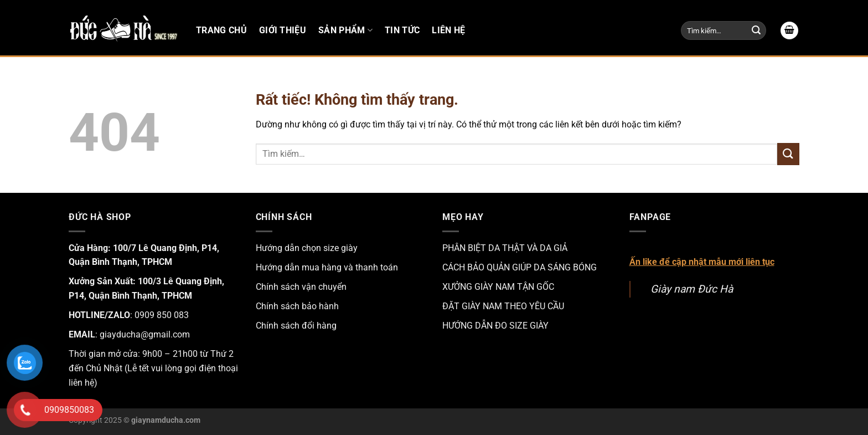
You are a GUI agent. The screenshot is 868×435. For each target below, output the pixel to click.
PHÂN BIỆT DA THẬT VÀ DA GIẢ (505, 248)
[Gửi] (756, 30)
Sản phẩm (345, 30)
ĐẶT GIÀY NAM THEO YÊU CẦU (503, 306)
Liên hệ (448, 30)
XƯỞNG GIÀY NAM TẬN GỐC (498, 287)
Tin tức (402, 30)
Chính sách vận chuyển (301, 287)
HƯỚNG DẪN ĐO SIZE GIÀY (495, 326)
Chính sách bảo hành (297, 306)
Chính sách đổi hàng (296, 326)
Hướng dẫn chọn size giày (307, 248)
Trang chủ (221, 30)
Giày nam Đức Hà (692, 289)
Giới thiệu (283, 30)
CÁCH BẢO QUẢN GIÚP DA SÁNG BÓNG (520, 267)
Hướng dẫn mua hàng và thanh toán (327, 267)
